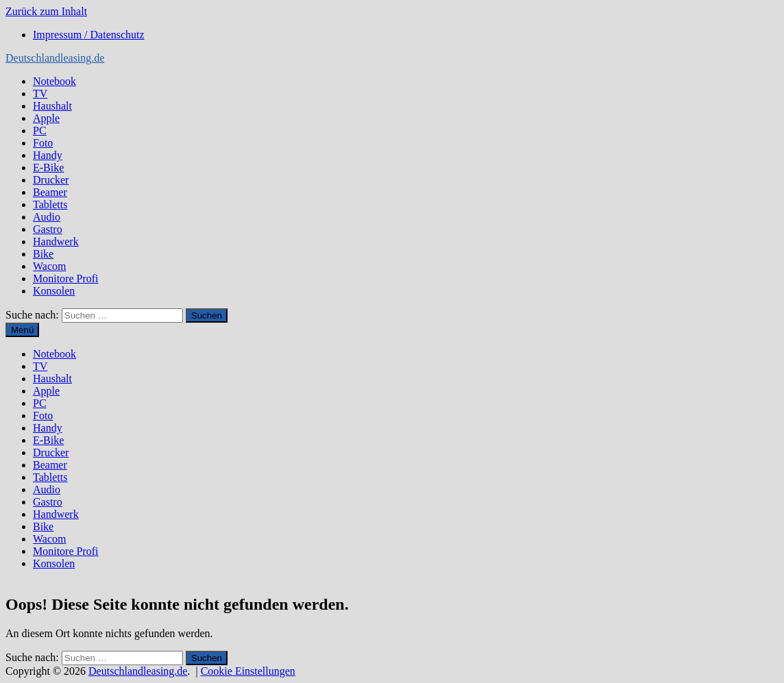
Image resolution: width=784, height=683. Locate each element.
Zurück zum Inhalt (46, 11)
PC (40, 131)
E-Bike (48, 167)
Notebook (54, 81)
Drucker (51, 180)
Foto (43, 143)
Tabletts (50, 204)
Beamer (50, 192)
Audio (47, 217)
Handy (48, 155)
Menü (22, 330)
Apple (46, 118)
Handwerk (56, 241)
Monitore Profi (66, 278)
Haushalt (52, 106)
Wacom (49, 266)
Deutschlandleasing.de (55, 58)
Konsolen (54, 291)
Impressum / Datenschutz (89, 35)
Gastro (48, 229)
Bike (43, 254)
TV (40, 94)
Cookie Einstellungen (248, 671)
